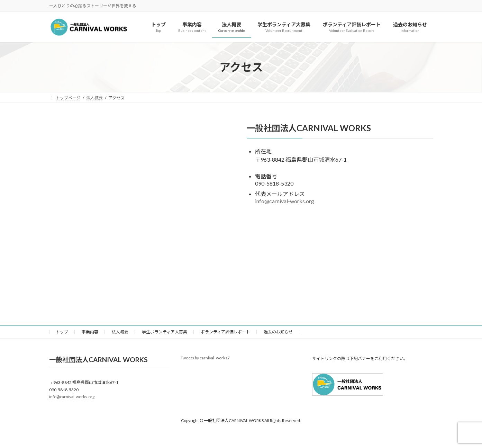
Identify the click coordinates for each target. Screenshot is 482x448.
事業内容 (90, 332)
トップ (62, 332)
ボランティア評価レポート (225, 332)
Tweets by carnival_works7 (205, 358)
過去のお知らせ (278, 332)
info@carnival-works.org (285, 201)
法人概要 (120, 332)
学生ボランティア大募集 (165, 332)
